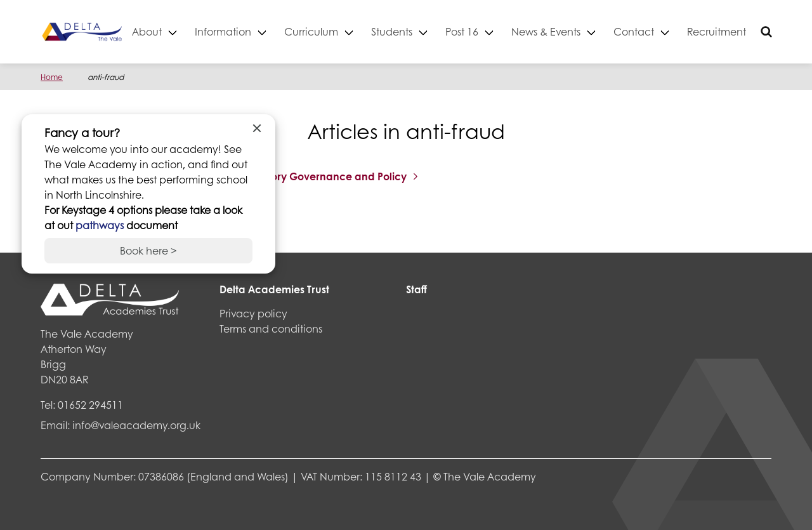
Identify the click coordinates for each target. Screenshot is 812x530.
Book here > (148, 250)
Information (267, 31)
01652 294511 (90, 405)
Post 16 (506, 31)
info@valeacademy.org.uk (136, 425)
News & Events (590, 31)
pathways (101, 225)
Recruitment (760, 31)
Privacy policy (253, 313)
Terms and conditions (271, 328)
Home (52, 77)
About (191, 31)
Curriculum (355, 31)
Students (435, 31)
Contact (678, 31)
